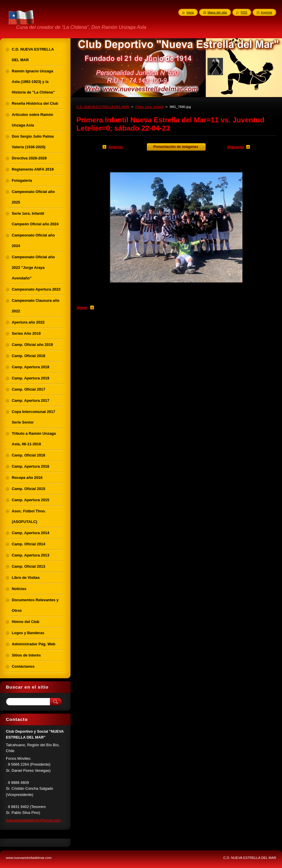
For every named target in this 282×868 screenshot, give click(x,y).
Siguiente (236, 147)
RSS (244, 12)
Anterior (116, 147)
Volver (82, 308)
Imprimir (267, 12)
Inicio (190, 12)
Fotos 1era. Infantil (149, 107)
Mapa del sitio (217, 12)
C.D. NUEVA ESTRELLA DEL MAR (103, 107)
